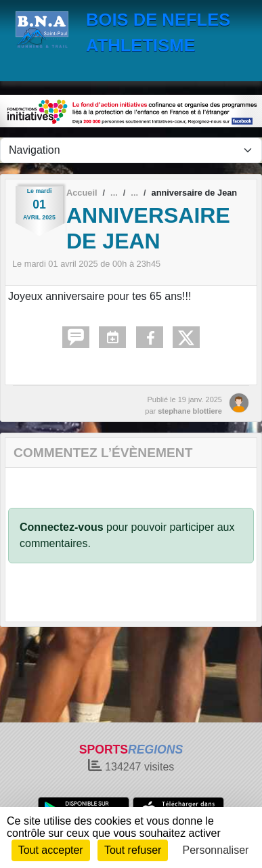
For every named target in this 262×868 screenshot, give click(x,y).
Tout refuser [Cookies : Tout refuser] (133, 850)
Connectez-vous (62, 527)
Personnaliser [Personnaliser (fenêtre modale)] (216, 850)
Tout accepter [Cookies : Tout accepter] (51, 850)
